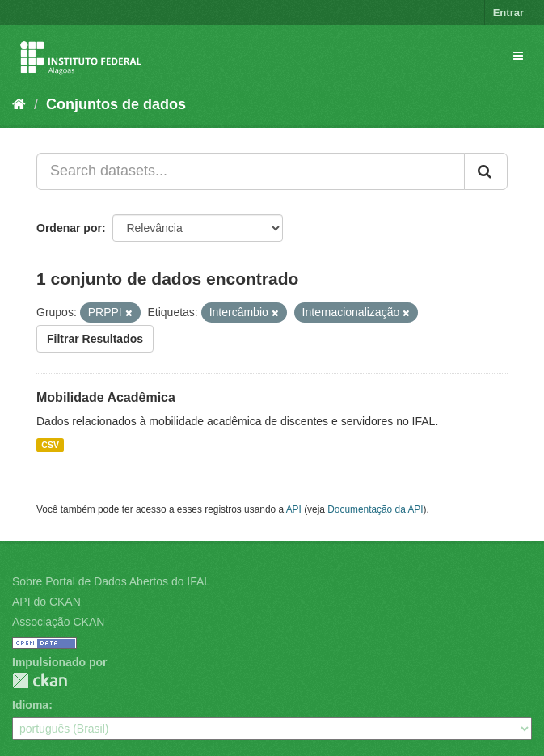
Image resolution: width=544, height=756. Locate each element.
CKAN (40, 680)
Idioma (30, 705)
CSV (50, 445)
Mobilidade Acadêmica (106, 397)
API (294, 509)
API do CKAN (46, 602)
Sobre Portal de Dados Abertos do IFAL (111, 581)
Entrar (508, 13)
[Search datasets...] (251, 171)
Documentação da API (375, 509)
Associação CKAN (58, 622)
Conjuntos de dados (116, 104)
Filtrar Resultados (95, 339)
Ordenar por (69, 228)
